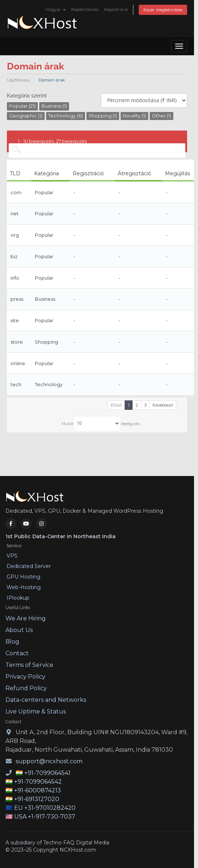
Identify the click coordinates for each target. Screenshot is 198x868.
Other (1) (161, 116)
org (15, 235)
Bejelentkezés (85, 9)
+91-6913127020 (37, 799)
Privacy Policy (25, 677)
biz (14, 256)
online (18, 363)
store (17, 342)
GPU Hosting (23, 577)
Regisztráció (116, 9)
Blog (12, 642)
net (15, 213)
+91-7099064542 (38, 782)
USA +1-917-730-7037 (45, 817)
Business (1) (54, 106)
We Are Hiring (26, 618)
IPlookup (18, 598)
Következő (163, 405)
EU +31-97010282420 (45, 808)
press (17, 299)
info (15, 278)
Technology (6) (66, 116)
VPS (12, 556)
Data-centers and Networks (46, 700)
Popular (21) (22, 106)
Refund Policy (26, 688)
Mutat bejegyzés (101, 423)
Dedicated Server (29, 566)
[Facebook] (11, 524)
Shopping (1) (103, 116)
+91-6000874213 (38, 790)
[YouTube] (26, 524)
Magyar (56, 9)
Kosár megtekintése (163, 10)
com (16, 192)
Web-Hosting (24, 587)
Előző (116, 405)
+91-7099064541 (47, 773)
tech (16, 384)
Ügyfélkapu (19, 80)
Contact (17, 653)
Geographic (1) (26, 116)
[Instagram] (41, 524)
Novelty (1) (134, 116)
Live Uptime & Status (36, 711)
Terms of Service (29, 665)
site (15, 320)
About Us (19, 630)
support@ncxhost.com (49, 761)
